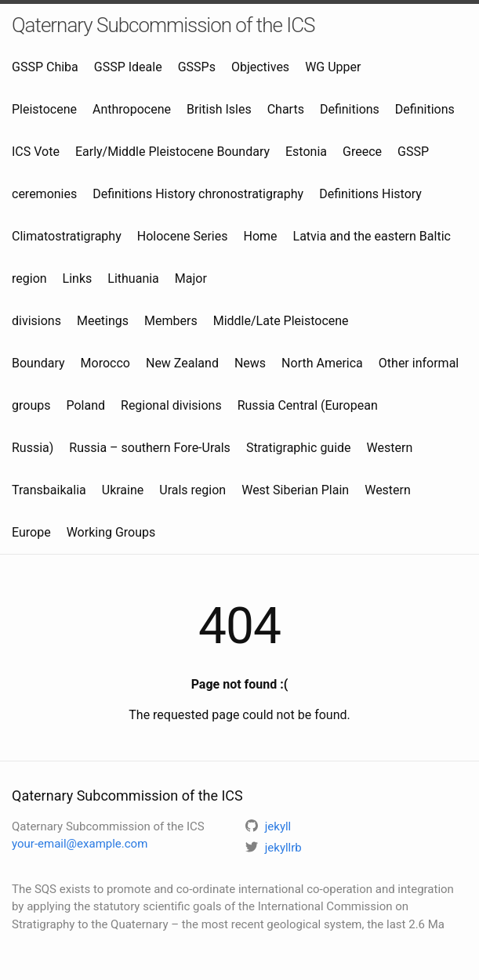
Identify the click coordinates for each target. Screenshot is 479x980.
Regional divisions (171, 405)
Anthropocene (132, 109)
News (250, 363)
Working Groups (111, 532)
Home (260, 236)
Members (171, 321)
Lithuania (133, 278)
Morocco (105, 363)
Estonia (306, 152)
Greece (362, 152)
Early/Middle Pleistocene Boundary (172, 152)
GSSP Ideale (128, 67)
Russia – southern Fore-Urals (150, 448)
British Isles (219, 109)
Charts (286, 109)
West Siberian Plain (295, 490)
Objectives (260, 67)
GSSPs (197, 67)
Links (78, 278)
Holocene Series (183, 236)
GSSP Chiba (45, 67)
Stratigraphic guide (299, 448)
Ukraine (123, 490)
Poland (85, 405)
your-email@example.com (80, 844)
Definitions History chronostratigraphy (198, 194)
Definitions (350, 109)
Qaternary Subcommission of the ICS (163, 25)
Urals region (192, 490)
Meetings (103, 321)
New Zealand (182, 363)
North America (322, 363)
